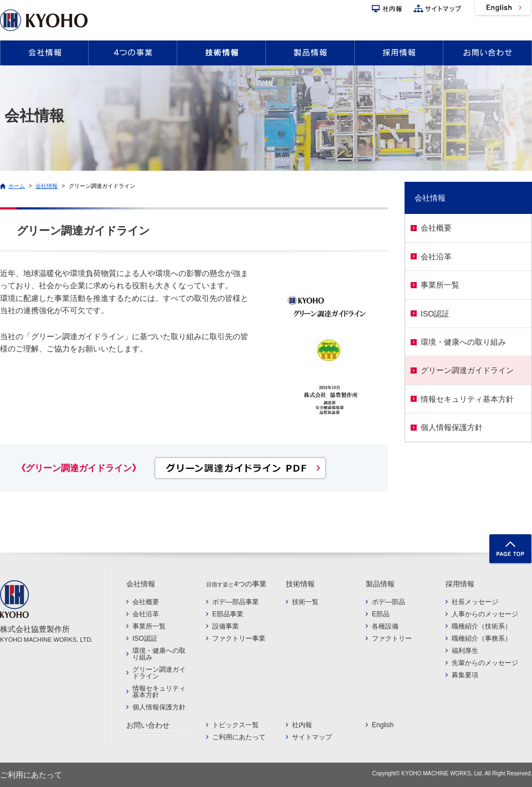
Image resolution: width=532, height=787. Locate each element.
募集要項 (465, 675)
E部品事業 (228, 614)
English (503, 9)
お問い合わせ (487, 53)
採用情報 (399, 53)
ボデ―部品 (388, 602)
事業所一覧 (440, 285)
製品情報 (310, 53)
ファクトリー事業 (239, 638)
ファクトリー (392, 638)
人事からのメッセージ (485, 614)
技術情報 (221, 53)
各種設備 (385, 626)
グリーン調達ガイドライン (102, 186)
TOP (510, 550)
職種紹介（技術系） (482, 626)
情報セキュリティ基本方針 (467, 399)
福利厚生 (465, 651)
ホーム (17, 186)
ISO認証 (435, 314)
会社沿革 (436, 257)
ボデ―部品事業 (236, 602)
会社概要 (436, 228)
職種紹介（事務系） (482, 638)
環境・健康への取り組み (463, 342)
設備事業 (226, 626)
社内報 (387, 9)
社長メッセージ (475, 602)
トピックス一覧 (236, 725)
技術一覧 (305, 602)
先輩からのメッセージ (485, 663)
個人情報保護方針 (452, 427)
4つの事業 (133, 53)
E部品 (381, 614)
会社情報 (44, 53)
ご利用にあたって (239, 737)
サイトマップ (437, 9)
